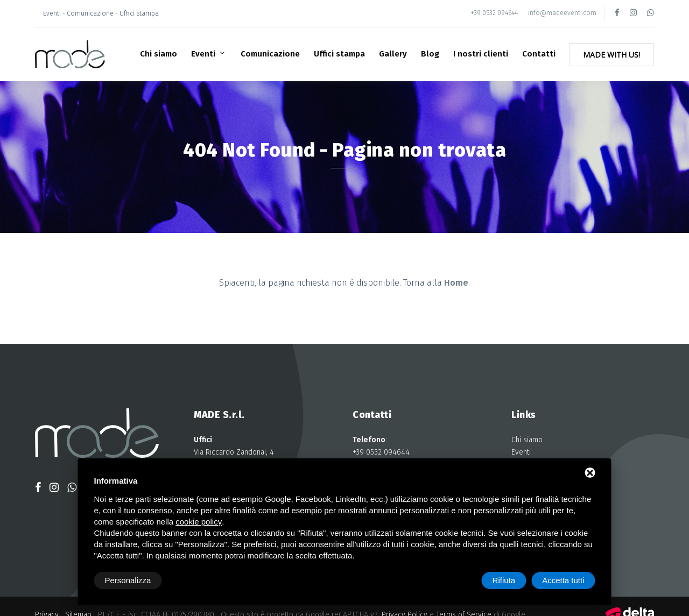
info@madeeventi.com (562, 13)
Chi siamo (159, 54)
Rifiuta (504, 580)
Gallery (393, 54)
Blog (430, 54)
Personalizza (128, 580)
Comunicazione (270, 54)
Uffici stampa (339, 54)
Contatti (539, 54)
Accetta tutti (563, 580)
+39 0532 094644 (494, 13)
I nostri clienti (481, 54)
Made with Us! (611, 55)
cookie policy (199, 522)
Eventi (204, 54)
